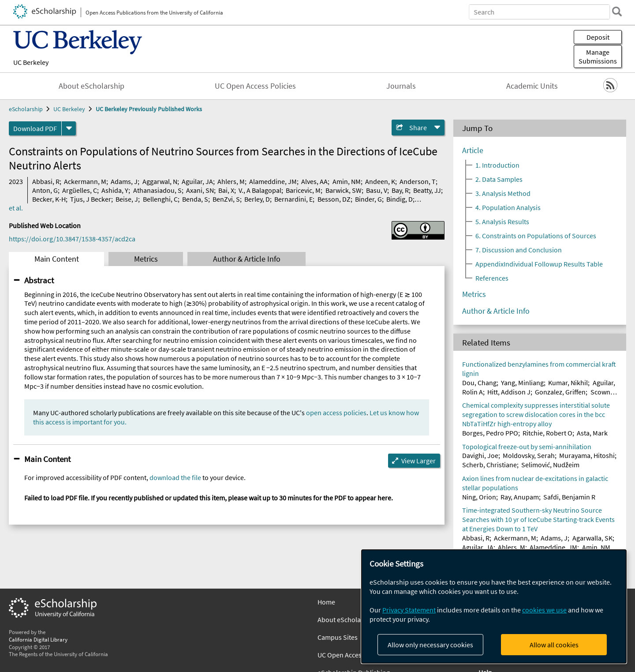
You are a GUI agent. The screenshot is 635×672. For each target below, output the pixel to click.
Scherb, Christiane (489, 465)
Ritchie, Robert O (547, 433)
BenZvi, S (226, 199)
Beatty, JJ (427, 190)
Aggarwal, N (160, 181)
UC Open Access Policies (255, 86)
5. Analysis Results (502, 221)
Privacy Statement (409, 610)
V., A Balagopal (260, 190)
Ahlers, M (231, 181)
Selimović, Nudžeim (550, 465)
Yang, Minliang (522, 383)
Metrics (146, 259)
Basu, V (377, 190)
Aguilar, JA (197, 181)
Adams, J (124, 181)
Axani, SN (200, 190)
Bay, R (400, 190)
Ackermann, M (85, 181)
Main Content (57, 259)
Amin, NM (347, 181)
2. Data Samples (499, 179)
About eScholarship (92, 86)
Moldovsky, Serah (529, 455)
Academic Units (532, 86)
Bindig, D (400, 199)
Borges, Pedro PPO (490, 433)
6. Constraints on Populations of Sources (536, 236)
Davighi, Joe (480, 455)
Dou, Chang (479, 383)
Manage (598, 56)
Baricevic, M (303, 190)
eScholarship (26, 109)
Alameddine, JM (273, 181)
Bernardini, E (293, 199)
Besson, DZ (334, 199)
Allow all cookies (554, 645)
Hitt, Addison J (509, 392)
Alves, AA (314, 181)
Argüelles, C (80, 190)
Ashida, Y (115, 190)
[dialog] (494, 606)
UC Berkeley (31, 62)
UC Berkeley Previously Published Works (149, 109)
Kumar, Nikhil (568, 383)
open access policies (336, 413)
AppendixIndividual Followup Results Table (539, 264)
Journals (401, 86)
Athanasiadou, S (157, 190)
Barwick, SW (344, 190)
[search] (615, 11)
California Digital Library (38, 639)
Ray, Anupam (520, 497)
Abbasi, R (46, 181)
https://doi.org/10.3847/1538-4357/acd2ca (72, 239)
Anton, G (45, 190)
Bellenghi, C (160, 199)
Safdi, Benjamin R (569, 497)
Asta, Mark (592, 433)
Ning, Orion (479, 497)
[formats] (69, 128)
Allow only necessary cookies (430, 645)
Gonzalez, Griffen (560, 392)
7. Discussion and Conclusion (519, 250)
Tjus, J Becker (91, 199)
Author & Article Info (247, 259)
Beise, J (127, 199)
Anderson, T (418, 181)
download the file (175, 477)
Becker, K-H (49, 199)
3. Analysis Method (503, 193)
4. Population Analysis (508, 207)
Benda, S (195, 199)
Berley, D (257, 199)
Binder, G (368, 199)
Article (473, 150)
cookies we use (544, 610)
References (492, 278)
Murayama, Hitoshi (587, 455)
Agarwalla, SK (592, 538)
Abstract (39, 280)
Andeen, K (380, 181)
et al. (16, 208)
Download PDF (35, 128)
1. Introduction (497, 165)
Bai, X (226, 190)
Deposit (598, 37)
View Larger (418, 461)
